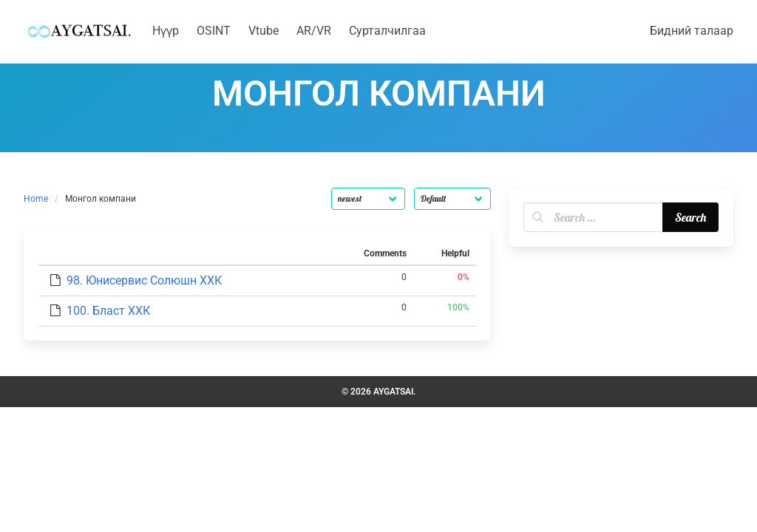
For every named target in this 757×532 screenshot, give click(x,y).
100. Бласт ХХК (108, 311)
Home (36, 199)
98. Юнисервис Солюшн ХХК (144, 280)
